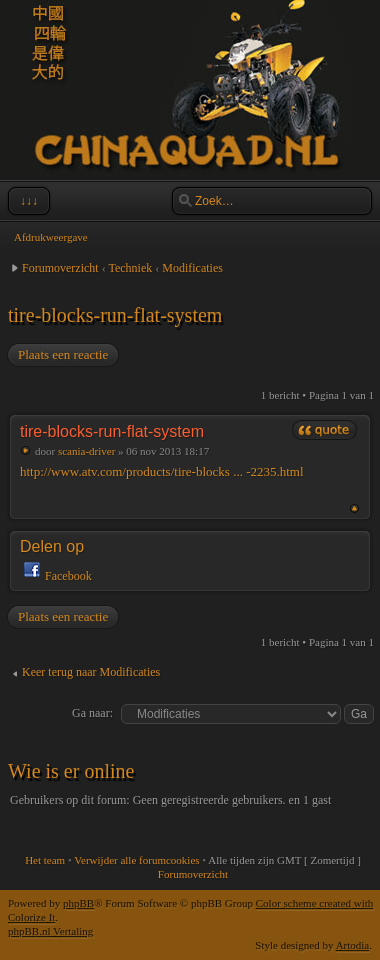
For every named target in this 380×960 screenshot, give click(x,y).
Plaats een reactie (62, 355)
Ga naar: (92, 713)
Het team (45, 860)
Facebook (68, 576)
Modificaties (192, 268)
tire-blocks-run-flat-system (115, 315)
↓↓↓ (27, 201)
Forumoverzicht (60, 268)
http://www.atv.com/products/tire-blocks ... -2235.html (162, 471)
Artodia (353, 945)
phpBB (78, 903)
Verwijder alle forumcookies (136, 860)
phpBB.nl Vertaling (50, 931)
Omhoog (354, 508)
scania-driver (86, 451)
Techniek (130, 268)
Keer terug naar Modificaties (91, 672)
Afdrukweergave (51, 237)
